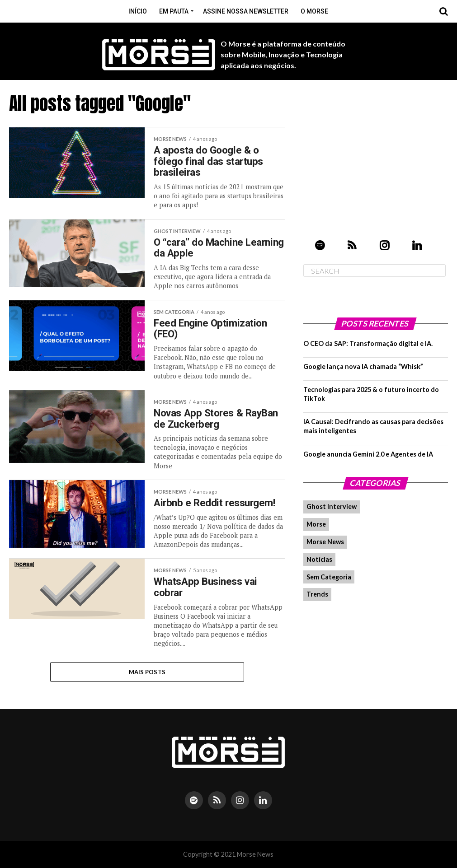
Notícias (319, 559)
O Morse (314, 11)
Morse (316, 524)
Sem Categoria (329, 577)
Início (138, 11)
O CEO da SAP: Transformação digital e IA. (368, 343)
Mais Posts (147, 672)
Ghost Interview (332, 506)
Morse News (325, 542)
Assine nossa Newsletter (246, 11)
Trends (317, 594)
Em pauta (174, 11)
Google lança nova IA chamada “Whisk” (363, 366)
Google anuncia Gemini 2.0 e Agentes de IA (368, 454)
